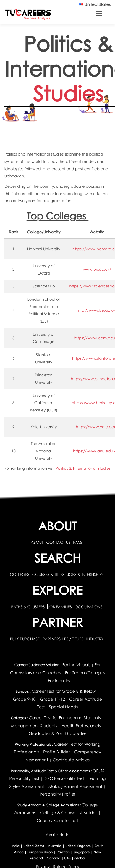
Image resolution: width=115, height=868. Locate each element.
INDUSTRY (95, 639)
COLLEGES (20, 574)
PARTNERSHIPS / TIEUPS (63, 639)
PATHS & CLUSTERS (29, 607)
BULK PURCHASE (25, 639)
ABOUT (37, 542)
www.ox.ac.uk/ (97, 269)
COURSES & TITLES (48, 574)
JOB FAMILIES (60, 607)
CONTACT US (58, 542)
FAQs (78, 542)
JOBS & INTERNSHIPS (85, 574)
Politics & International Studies (83, 468)
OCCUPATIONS (88, 607)
